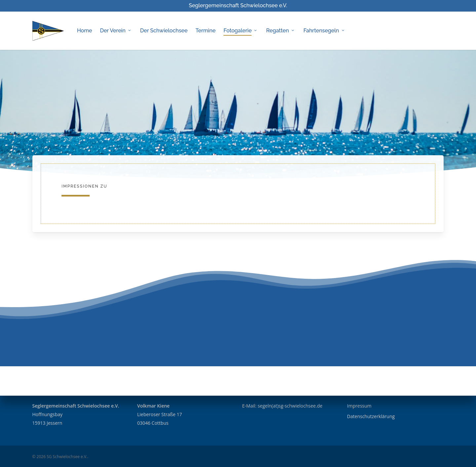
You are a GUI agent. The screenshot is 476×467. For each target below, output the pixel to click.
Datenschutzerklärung (371, 416)
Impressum (359, 406)
